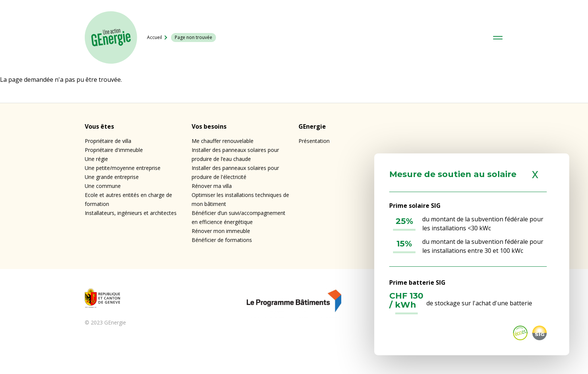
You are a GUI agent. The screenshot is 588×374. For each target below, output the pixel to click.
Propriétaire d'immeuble (114, 150)
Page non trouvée (193, 37)
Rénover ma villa (212, 186)
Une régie (96, 159)
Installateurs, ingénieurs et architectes (131, 213)
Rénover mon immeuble (221, 231)
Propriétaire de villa (108, 141)
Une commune (103, 186)
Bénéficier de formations (222, 240)
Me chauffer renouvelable (223, 141)
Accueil (154, 37)
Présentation (314, 141)
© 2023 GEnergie (105, 322)
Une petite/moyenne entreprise (123, 168)
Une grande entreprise (112, 177)
